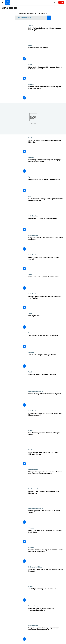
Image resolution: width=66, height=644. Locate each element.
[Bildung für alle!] (46, 322)
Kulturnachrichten (35, 567)
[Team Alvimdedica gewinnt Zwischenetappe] (46, 283)
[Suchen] (33, 18)
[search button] (49, 18)
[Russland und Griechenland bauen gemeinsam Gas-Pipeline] (46, 303)
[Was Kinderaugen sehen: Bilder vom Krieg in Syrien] (46, 439)
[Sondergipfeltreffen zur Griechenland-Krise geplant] (46, 264)
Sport (30, 45)
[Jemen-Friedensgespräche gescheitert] (46, 361)
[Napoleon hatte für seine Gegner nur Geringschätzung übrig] (46, 615)
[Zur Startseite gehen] (7, 2)
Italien (31, 430)
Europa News (33, 469)
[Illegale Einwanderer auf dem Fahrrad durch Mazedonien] (46, 498)
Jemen (31, 26)
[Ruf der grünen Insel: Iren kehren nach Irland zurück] (46, 517)
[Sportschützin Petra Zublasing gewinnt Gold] (46, 186)
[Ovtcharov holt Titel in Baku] (46, 54)
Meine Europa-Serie (36, 391)
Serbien (31, 157)
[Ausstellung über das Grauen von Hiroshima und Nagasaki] (46, 576)
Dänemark (32, 333)
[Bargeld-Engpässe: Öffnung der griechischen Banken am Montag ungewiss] (46, 634)
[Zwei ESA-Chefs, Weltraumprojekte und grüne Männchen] (46, 147)
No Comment (33, 489)
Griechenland (33, 216)
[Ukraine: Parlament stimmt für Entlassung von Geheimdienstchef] (46, 93)
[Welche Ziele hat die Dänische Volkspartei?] (46, 342)
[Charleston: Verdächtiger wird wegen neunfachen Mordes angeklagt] (46, 205)
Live (61, 2)
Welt (30, 65)
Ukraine (31, 84)
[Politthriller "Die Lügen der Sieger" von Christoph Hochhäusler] (46, 537)
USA (30, 196)
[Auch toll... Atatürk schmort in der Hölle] (46, 381)
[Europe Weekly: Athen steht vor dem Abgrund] (46, 400)
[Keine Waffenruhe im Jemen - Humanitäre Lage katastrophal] (46, 34)
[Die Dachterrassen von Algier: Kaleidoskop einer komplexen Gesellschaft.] (46, 556)
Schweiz (31, 352)
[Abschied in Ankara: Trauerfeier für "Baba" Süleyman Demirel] (46, 459)
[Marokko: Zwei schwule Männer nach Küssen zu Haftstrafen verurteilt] (46, 73)
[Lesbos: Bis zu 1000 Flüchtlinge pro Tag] (46, 225)
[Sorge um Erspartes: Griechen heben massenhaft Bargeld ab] (46, 244)
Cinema (31, 528)
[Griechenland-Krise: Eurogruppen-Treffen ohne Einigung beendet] (46, 420)
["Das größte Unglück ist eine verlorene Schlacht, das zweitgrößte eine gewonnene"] (46, 478)
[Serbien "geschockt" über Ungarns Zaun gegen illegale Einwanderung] (46, 166)
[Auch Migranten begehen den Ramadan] (46, 595)
